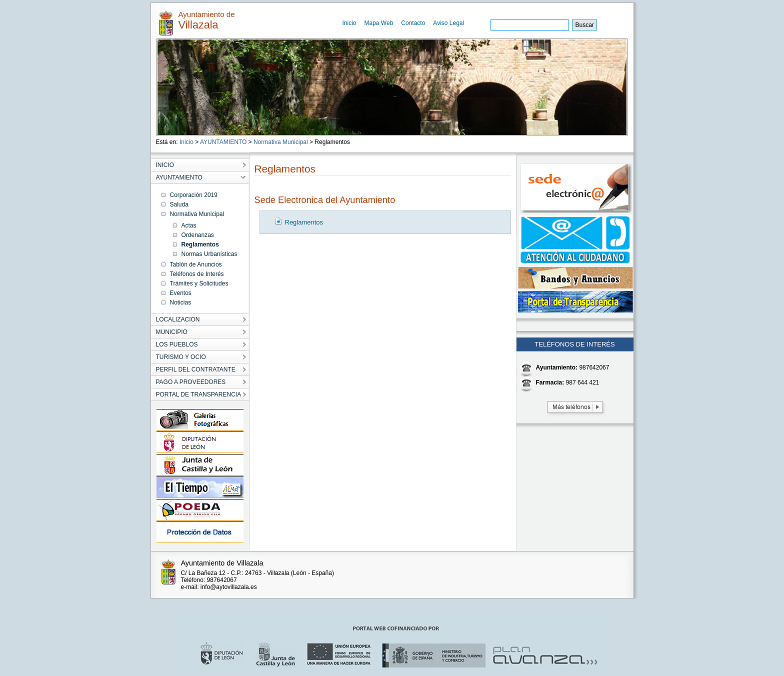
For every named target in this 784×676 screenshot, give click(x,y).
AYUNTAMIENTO (223, 142)
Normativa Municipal (281, 142)
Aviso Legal (448, 23)
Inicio (349, 23)
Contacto (413, 23)
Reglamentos (304, 222)
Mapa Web (379, 23)
